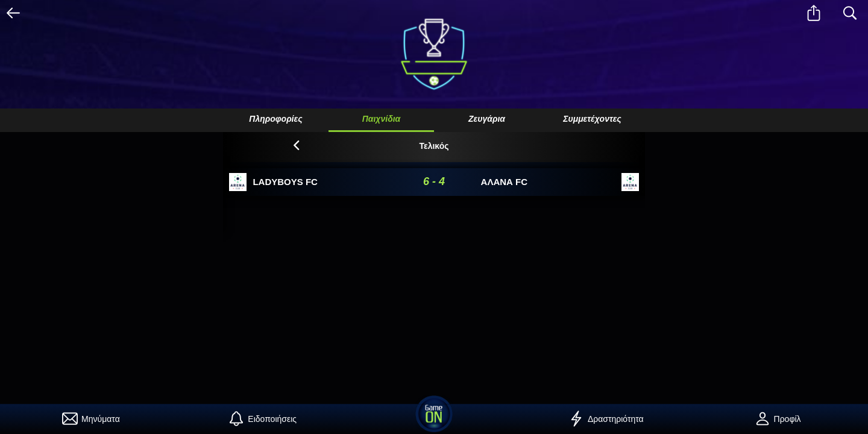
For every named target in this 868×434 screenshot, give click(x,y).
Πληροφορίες (275, 119)
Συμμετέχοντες (592, 119)
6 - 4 (434, 181)
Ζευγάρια (487, 119)
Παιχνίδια (382, 119)
